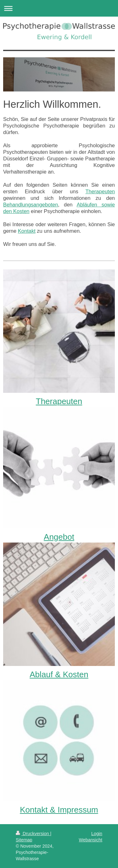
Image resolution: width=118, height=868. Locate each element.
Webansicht (91, 840)
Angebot (59, 537)
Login (97, 834)
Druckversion (33, 834)
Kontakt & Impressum (59, 810)
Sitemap (24, 840)
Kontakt (27, 231)
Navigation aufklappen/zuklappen (59, 8)
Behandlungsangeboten (31, 205)
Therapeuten (100, 191)
